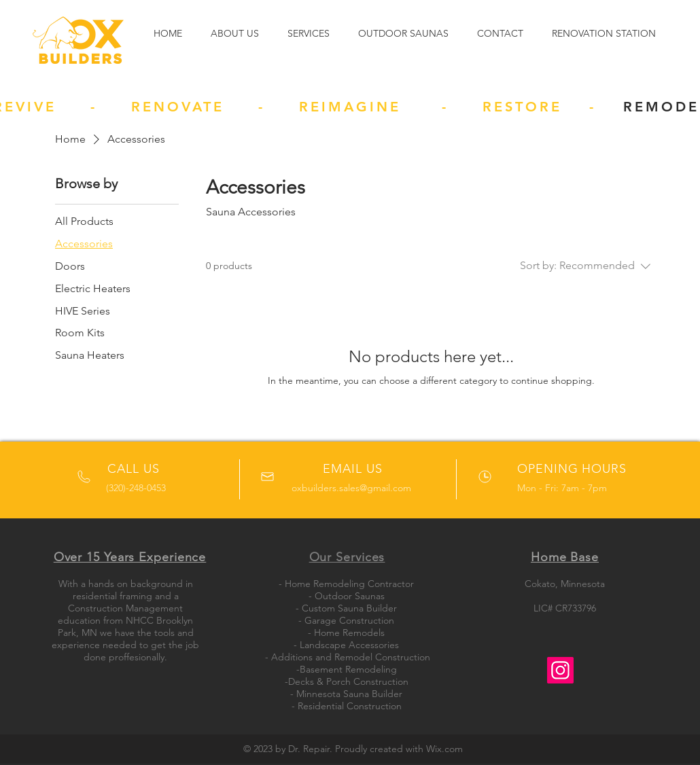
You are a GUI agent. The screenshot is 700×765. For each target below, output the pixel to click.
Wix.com (444, 749)
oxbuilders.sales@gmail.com (351, 488)
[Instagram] (560, 670)
